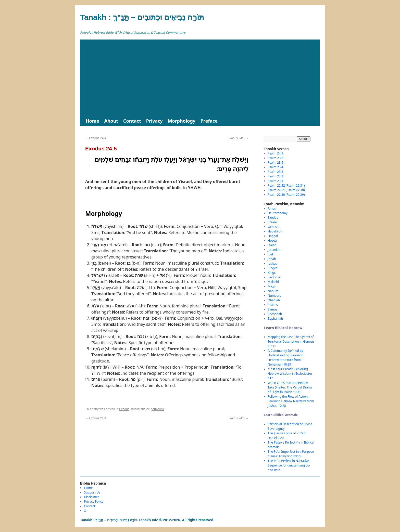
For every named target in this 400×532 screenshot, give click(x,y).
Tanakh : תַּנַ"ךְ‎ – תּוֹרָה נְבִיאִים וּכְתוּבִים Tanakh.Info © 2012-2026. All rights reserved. (147, 520)
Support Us (92, 492)
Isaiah (272, 245)
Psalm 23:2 (276, 176)
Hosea (272, 241)
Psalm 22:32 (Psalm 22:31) (286, 185)
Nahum (273, 291)
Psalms (273, 305)
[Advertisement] (200, 78)
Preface (209, 121)
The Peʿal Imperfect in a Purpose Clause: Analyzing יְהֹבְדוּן (291, 454)
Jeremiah (274, 250)
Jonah (272, 259)
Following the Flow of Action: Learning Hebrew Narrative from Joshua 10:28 (291, 401)
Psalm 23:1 (276, 181)
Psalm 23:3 (276, 172)
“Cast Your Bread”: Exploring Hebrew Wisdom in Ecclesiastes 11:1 (290, 374)
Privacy (154, 121)
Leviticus (274, 277)
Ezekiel (273, 222)
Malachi (273, 282)
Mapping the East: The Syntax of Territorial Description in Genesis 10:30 (291, 341)
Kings (272, 273)
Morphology (182, 121)
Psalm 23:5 (276, 163)
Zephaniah (275, 319)
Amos (272, 208)
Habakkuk (275, 231)
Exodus (124, 409)
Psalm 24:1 (276, 153)
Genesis (273, 227)
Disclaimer (92, 497)
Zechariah (275, 314)
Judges (273, 268)
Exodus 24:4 (96, 138)
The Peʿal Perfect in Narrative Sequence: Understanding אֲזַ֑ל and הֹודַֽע (289, 465)
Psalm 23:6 (276, 158)
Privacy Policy (94, 502)
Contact (132, 121)
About (111, 121)
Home (92, 121)
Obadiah (274, 300)
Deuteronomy (278, 213)
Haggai (273, 236)
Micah (272, 286)
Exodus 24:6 (238, 138)
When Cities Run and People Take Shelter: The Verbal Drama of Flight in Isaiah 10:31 (290, 387)
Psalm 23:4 (276, 167)
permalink (157, 409)
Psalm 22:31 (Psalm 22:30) (286, 190)
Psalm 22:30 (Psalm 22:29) (286, 195)
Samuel (273, 309)
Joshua (273, 263)
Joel (270, 254)
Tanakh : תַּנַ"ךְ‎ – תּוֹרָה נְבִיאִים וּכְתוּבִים (142, 17)
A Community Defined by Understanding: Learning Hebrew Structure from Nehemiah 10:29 (286, 358)
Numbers (274, 296)
